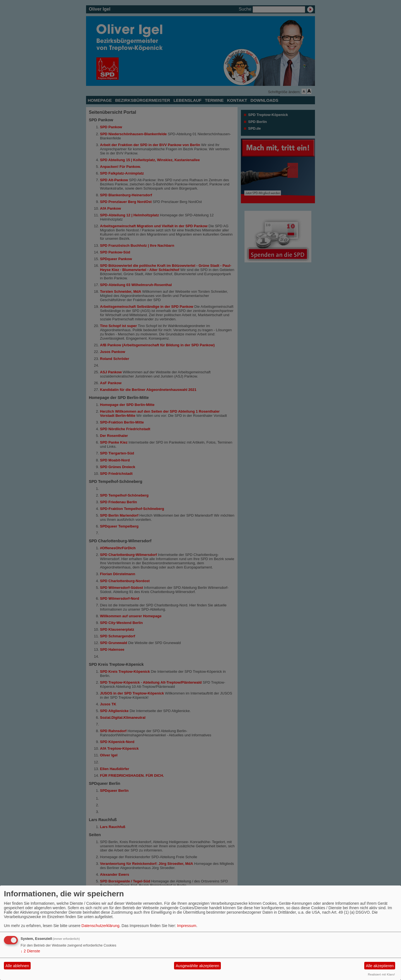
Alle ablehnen (17, 966)
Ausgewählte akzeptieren (197, 966)
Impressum (187, 926)
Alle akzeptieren (380, 966)
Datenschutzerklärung (101, 926)
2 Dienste (30, 951)
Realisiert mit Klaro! (381, 974)
